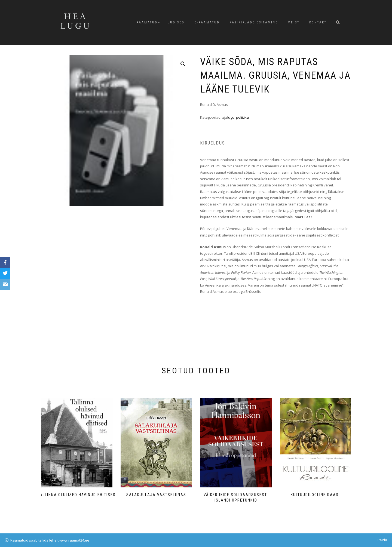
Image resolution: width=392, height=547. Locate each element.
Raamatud (147, 22)
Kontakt (318, 22)
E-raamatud (207, 22)
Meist (294, 22)
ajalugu (228, 117)
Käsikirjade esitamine (254, 22)
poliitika (242, 117)
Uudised (176, 22)
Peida (382, 540)
